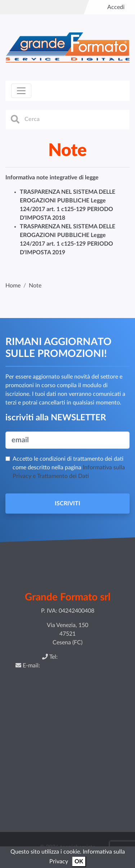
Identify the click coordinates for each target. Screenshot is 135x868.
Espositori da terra (67, 778)
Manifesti (67, 804)
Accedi (116, 7)
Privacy (68, 722)
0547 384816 (76, 657)
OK (79, 862)
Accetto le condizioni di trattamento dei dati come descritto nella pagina (69, 467)
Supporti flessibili (67, 787)
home (67, 687)
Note (67, 730)
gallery (68, 704)
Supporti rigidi (68, 752)
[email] (67, 440)
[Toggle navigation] (21, 91)
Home (13, 286)
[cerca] (67, 120)
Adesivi (67, 761)
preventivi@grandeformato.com (80, 666)
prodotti (67, 696)
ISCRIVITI (67, 504)
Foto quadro (68, 795)
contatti (67, 713)
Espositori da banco (68, 769)
